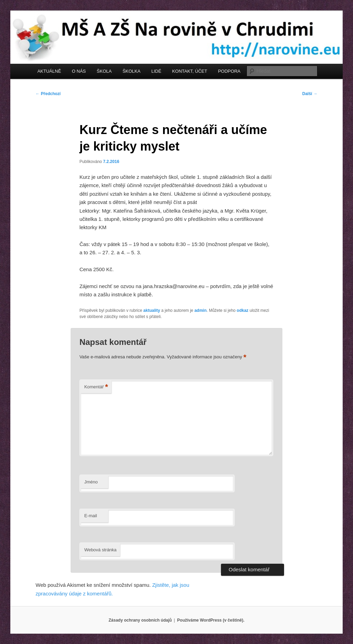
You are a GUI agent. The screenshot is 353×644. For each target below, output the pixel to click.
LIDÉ (156, 71)
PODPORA (229, 71)
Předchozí (48, 94)
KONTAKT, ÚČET (190, 71)
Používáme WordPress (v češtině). (211, 620)
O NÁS (79, 71)
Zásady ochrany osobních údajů (140, 620)
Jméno (91, 482)
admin (200, 310)
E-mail (90, 516)
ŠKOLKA (131, 71)
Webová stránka (100, 550)
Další (310, 94)
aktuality (152, 310)
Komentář (96, 387)
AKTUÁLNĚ (49, 71)
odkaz (243, 310)
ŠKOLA (104, 71)
